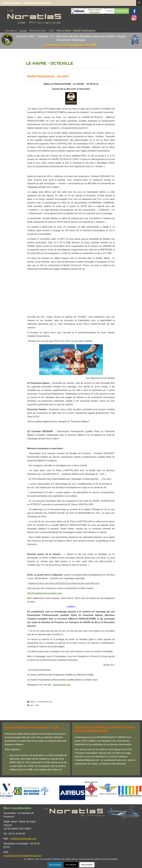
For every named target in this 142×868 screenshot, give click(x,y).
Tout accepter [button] (55, 865)
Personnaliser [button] (87, 865)
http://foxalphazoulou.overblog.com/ (45, 593)
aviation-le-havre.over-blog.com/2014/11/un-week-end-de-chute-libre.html (64, 583)
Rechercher (122, 11)
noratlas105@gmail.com (23, 839)
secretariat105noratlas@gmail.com (23, 856)
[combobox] (110, 11)
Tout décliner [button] (71, 865)
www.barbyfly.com (62, 685)
